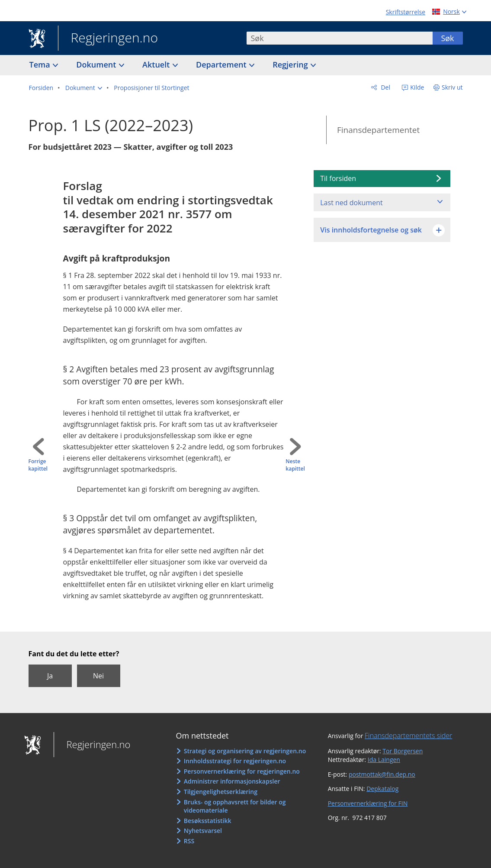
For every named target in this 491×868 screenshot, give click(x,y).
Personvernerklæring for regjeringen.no (242, 771)
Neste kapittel (295, 465)
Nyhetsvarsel (203, 831)
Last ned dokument (351, 203)
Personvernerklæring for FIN (368, 803)
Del (385, 87)
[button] (84, 88)
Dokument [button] (97, 65)
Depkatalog (382, 789)
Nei (98, 676)
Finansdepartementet (378, 130)
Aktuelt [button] (157, 65)
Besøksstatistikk (208, 821)
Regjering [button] (291, 65)
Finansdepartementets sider (408, 736)
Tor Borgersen (403, 751)
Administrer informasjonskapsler (232, 781)
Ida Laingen (384, 760)
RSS (189, 841)
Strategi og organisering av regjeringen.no (245, 751)
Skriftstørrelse (406, 12)
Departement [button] (222, 65)
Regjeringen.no (108, 39)
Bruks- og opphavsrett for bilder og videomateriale (235, 806)
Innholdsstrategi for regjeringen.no (235, 761)
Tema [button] (41, 65)
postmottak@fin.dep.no (382, 774)
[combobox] (340, 38)
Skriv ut (452, 87)
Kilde (417, 87)
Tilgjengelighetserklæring (221, 792)
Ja (50, 676)
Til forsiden (338, 178)
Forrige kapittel (38, 465)
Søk (447, 38)
